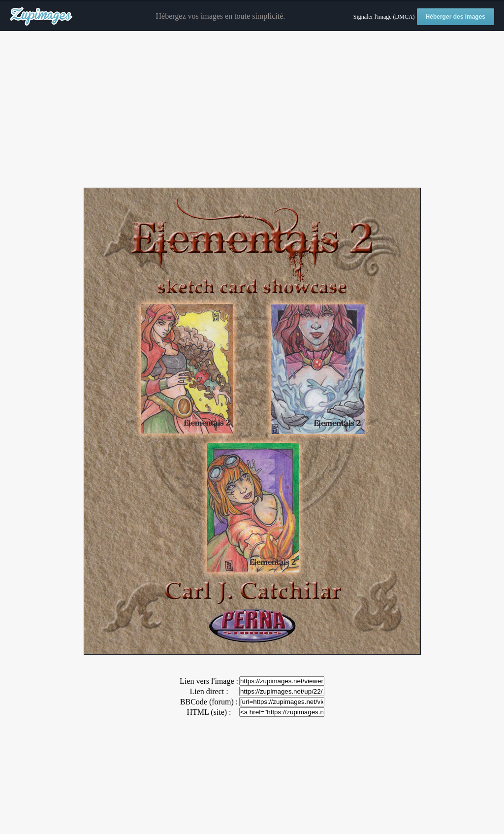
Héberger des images (456, 17)
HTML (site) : (209, 712)
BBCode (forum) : (209, 702)
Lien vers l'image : (209, 681)
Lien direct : (209, 691)
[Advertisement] (252, 110)
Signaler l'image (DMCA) (384, 17)
